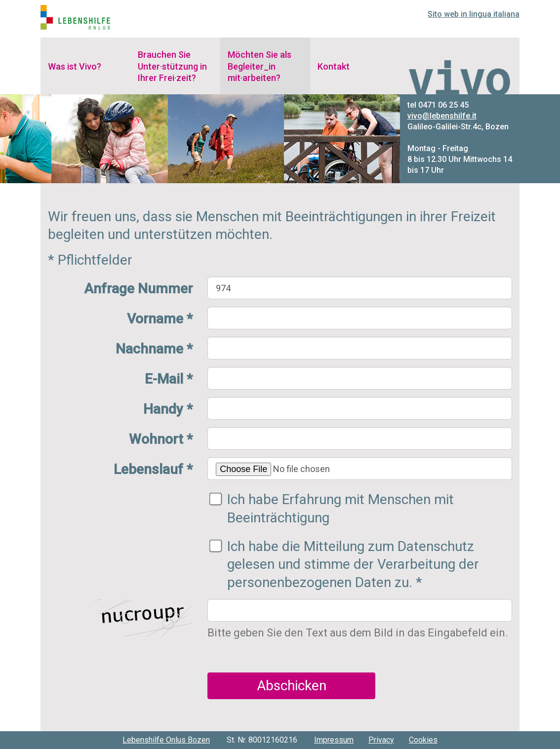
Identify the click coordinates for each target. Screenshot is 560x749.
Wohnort (161, 439)
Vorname (160, 319)
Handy (168, 409)
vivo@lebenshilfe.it (442, 116)
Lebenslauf (153, 469)
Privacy (381, 740)
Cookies (423, 740)
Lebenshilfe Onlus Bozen (166, 740)
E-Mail (169, 379)
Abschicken (292, 686)
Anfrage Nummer (138, 289)
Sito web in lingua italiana (474, 14)
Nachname (154, 349)
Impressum (334, 740)
